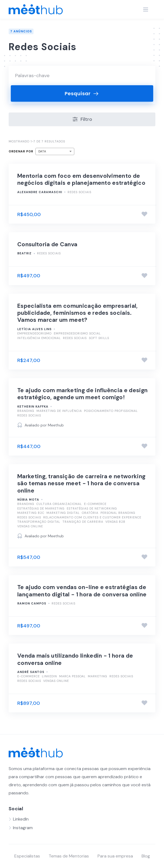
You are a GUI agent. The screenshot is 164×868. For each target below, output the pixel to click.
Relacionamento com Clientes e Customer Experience (92, 517)
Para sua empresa (115, 856)
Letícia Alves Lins (34, 329)
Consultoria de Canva (47, 244)
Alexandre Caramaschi (40, 192)
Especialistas (27, 856)
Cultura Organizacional (59, 504)
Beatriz (24, 253)
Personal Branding (118, 513)
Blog (146, 856)
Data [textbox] (42, 151)
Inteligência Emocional (39, 338)
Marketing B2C (31, 513)
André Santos (31, 672)
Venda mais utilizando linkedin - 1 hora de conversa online (75, 659)
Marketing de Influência (59, 411)
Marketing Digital (63, 513)
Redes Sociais (79, 192)
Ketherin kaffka (33, 406)
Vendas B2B (115, 522)
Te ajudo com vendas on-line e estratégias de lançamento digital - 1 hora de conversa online (82, 591)
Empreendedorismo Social (77, 333)
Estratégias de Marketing (41, 508)
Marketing (98, 676)
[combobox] (55, 151)
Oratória (90, 513)
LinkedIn (49, 676)
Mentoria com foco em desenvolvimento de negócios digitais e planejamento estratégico (81, 179)
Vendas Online (30, 526)
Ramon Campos (32, 603)
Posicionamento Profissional (111, 411)
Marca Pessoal (72, 676)
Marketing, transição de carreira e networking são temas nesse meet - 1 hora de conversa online (81, 483)
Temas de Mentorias (69, 856)
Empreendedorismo (34, 333)
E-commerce (95, 504)
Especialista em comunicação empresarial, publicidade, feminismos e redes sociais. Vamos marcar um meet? (78, 313)
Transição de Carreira (83, 522)
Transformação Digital (39, 522)
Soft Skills (99, 338)
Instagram (23, 828)
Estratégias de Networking (92, 508)
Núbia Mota (28, 500)
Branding (26, 411)
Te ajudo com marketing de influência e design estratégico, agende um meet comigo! (82, 394)
